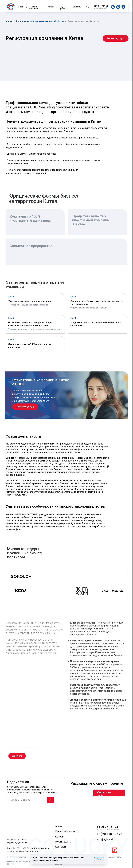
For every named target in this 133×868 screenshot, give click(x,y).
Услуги (9, 21)
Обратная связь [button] (104, 794)
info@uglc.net (105, 839)
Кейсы (51, 7)
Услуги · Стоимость (67, 832)
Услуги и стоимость (34, 8)
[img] (11, 7)
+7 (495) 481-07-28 (109, 834)
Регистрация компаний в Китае (83, 21)
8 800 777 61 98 (101, 6)
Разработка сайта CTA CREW (109, 857)
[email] (27, 800)
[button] (26, 7)
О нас (20, 7)
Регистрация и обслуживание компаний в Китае (40, 21)
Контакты (77, 7)
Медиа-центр (63, 8)
